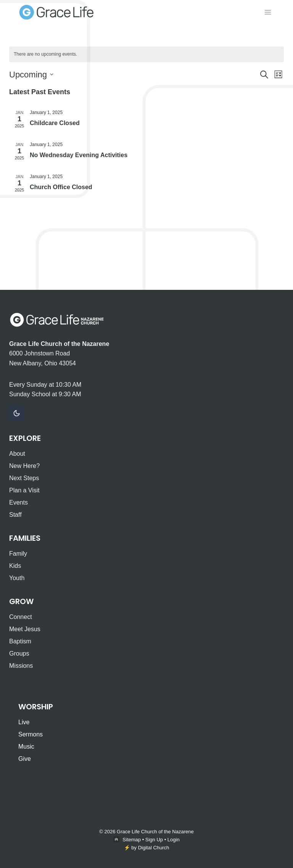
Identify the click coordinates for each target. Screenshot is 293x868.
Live (24, 722)
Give (25, 759)
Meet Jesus (25, 629)
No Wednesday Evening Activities (79, 155)
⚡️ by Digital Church (147, 848)
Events (19, 502)
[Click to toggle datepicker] (31, 75)
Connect (21, 617)
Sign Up (154, 840)
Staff (15, 515)
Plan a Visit (24, 490)
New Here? (24, 466)
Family (18, 554)
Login (174, 840)
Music (26, 747)
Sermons (31, 734)
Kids (15, 566)
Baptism (20, 641)
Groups (19, 653)
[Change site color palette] (16, 413)
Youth (17, 578)
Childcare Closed (55, 123)
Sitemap (132, 840)
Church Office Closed (61, 187)
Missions (21, 666)
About (17, 454)
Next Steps (24, 478)
